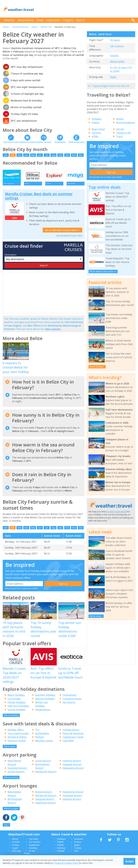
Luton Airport (43, 763)
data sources (53, 331)
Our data (33, 841)
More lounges (11, 810)
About (15, 841)
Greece (77, 844)
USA (76, 853)
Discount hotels (17, 742)
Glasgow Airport (72, 766)
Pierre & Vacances (73, 735)
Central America (20, 27)
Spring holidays (17, 711)
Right (113, 77)
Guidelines (34, 847)
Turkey (78, 850)
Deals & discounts (76, 142)
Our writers (35, 844)
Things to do (123, 133)
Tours (119, 136)
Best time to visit (11, 142)
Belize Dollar (117, 61)
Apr (26, 155)
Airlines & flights (17, 739)
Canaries (78, 841)
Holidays (97, 119)
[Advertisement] (86, 9)
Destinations (26, 20)
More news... (96, 616)
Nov (74, 155)
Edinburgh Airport (46, 773)
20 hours (115, 40)
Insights (68, 20)
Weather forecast (44, 142)
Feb (13, 155)
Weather (10, 20)
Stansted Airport (17, 770)
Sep (60, 155)
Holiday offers (16, 731)
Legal (15, 850)
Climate (61, 853)
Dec (81, 155)
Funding (33, 850)
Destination (11, 256)
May (33, 155)
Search (80, 20)
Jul (47, 155)
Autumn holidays (45, 700)
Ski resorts (69, 704)
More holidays (11, 717)
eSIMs (95, 136)
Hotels (120, 119)
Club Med (68, 742)
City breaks (14, 700)
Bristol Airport (16, 773)
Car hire (96, 133)
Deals (40, 20)
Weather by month (27, 142)
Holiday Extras (71, 731)
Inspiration (53, 20)
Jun (40, 155)
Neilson (40, 739)
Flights (96, 122)
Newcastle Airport (73, 770)
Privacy (16, 847)
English (114, 55)
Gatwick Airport (72, 763)
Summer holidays (45, 697)
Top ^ (6, 827)
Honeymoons (43, 711)
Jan (6, 155)
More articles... (97, 367)
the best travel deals (116, 512)
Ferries (120, 129)
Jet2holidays (42, 735)
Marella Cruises (44, 742)
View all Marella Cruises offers (69, 237)
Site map (16, 853)
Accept (129, 861)
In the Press (29, 854)
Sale (14, 220)
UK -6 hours (117, 46)
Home (6, 27)
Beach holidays (16, 697)
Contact (16, 844)
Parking (61, 850)
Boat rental (98, 129)
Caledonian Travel (73, 739)
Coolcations (69, 697)
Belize (35, 27)
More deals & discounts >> (103, 271)
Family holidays (16, 704)
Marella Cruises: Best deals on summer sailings (39, 198)
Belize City (46, 27)
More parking (11, 779)
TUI (37, 731)
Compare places (72, 700)
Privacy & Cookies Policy (66, 863)
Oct (67, 155)
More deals (10, 748)
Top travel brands (18, 735)
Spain (77, 847)
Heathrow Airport (45, 804)
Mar (19, 155)
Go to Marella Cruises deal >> (62, 232)
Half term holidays (18, 708)
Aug (53, 155)
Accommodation (126, 122)
